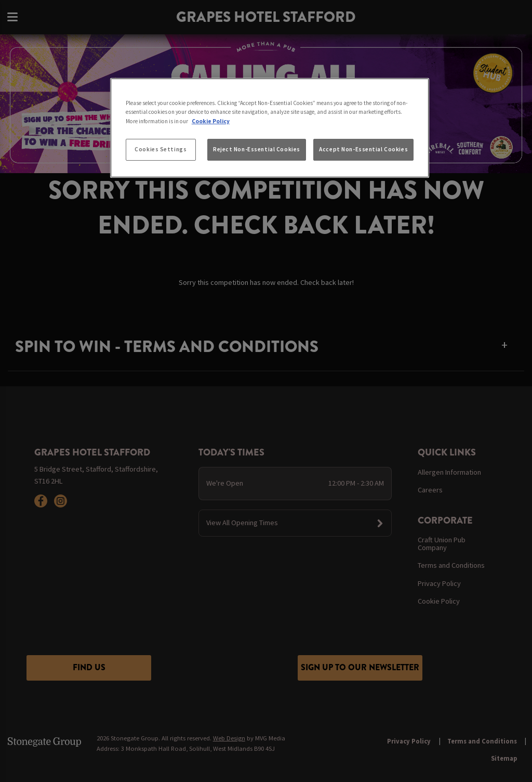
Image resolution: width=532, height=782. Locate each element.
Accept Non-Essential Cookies (363, 149)
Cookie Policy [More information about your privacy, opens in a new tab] (211, 121)
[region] (270, 128)
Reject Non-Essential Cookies (257, 149)
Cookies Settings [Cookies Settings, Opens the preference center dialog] (161, 149)
